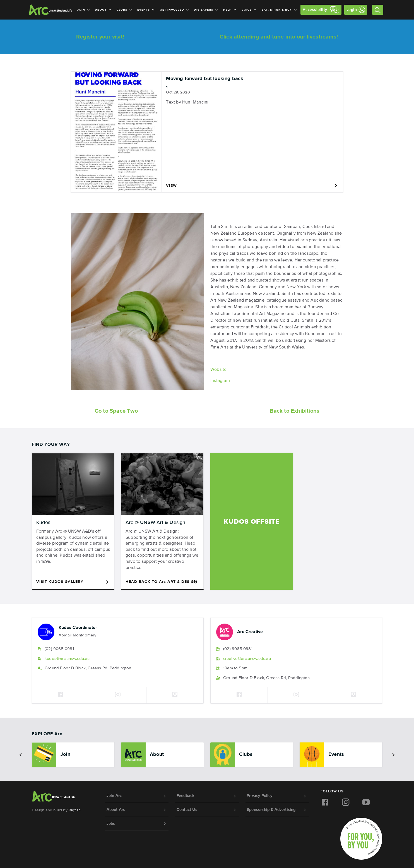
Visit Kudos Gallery (73, 582)
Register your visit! (100, 37)
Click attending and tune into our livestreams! (279, 37)
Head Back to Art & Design (162, 582)
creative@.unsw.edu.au (247, 659)
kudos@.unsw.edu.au (67, 659)
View (252, 186)
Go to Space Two (116, 411)
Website (218, 370)
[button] (21, 755)
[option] (73, 755)
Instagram (220, 381)
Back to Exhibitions (295, 411)
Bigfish (75, 810)
